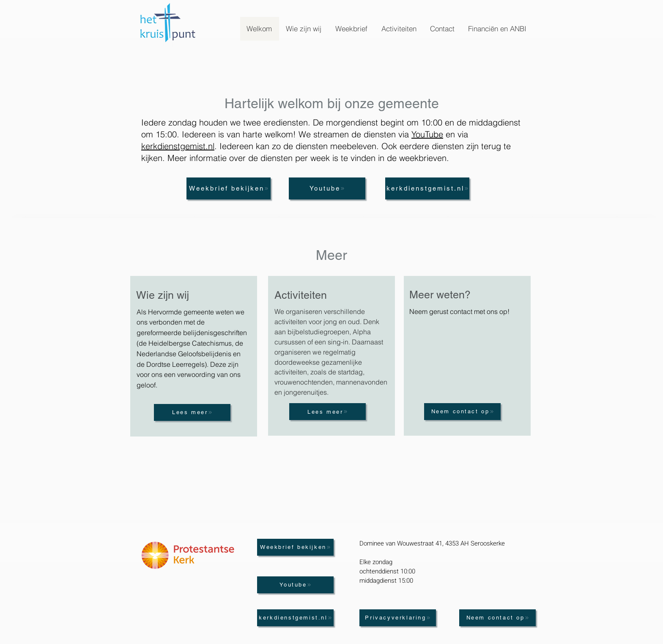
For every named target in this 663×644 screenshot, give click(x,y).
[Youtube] (327, 188)
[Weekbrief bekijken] (229, 188)
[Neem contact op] (462, 412)
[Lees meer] (192, 412)
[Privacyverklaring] (398, 618)
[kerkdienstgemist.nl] (427, 188)
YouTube (427, 134)
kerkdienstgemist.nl (178, 146)
